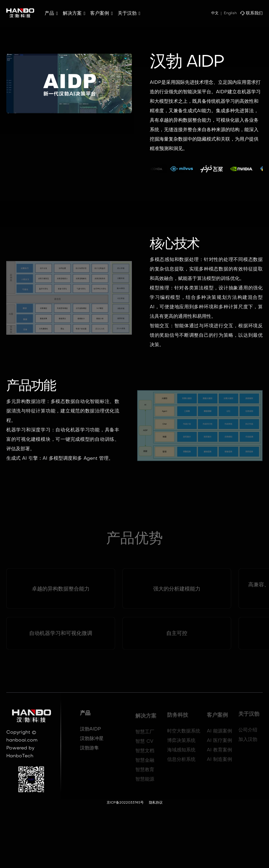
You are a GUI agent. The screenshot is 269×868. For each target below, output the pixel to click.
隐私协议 (156, 803)
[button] (51, 14)
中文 (215, 13)
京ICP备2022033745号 (125, 803)
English (230, 13)
